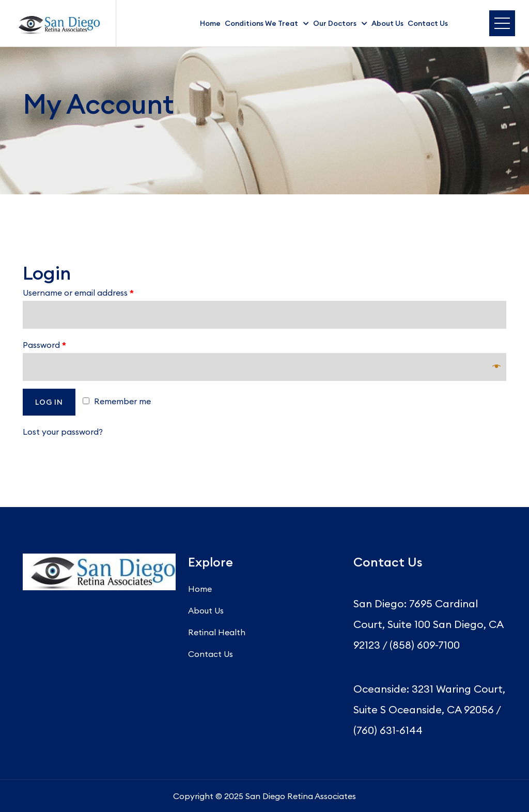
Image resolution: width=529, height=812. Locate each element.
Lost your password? (63, 432)
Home (210, 23)
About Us (387, 23)
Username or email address (78, 293)
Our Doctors (335, 23)
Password (44, 345)
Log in (49, 402)
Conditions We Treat (261, 23)
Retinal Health (217, 632)
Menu (502, 23)
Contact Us (428, 23)
